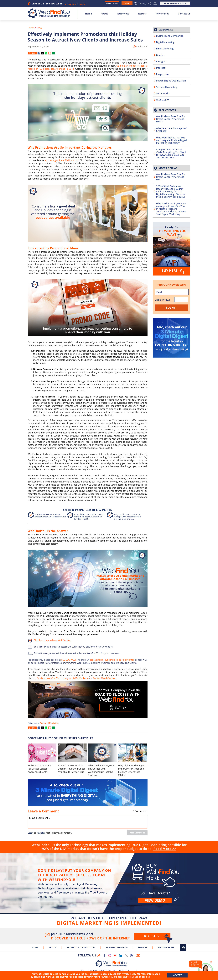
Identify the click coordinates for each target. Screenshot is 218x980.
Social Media (163, 93)
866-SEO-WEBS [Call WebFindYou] (54, 4)
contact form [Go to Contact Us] (97, 660)
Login (30, 833)
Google (160, 55)
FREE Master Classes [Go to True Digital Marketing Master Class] (175, 3)
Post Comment (137, 833)
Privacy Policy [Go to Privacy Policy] (129, 974)
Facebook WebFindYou (48, 678)
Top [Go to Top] (183, 947)
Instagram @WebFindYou (75, 678)
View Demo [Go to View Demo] (112, 3)
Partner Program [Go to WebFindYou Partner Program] (117, 947)
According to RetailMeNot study (62, 160)
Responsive (162, 74)
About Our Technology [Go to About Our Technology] (81, 947)
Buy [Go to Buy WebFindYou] (109, 890)
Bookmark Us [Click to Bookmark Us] (166, 947)
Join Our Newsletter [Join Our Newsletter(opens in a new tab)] (109, 936)
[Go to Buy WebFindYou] (127, 3)
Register (41, 833)
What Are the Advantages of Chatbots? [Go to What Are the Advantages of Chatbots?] (171, 130)
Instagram (162, 61)
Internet (161, 68)
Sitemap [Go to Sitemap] (143, 947)
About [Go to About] (104, 14)
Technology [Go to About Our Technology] (123, 14)
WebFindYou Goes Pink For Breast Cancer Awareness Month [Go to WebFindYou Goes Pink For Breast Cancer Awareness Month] (50, 515)
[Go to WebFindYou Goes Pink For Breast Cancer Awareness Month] (42, 753)
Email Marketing (165, 49)
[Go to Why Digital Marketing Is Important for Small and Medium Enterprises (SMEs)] (133, 753)
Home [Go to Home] (88, 14)
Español (82, 4)
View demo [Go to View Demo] (155, 900)
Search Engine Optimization (171, 81)
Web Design (163, 100)
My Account (155, 4)
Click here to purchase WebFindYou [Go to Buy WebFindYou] (52, 640)
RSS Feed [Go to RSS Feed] (132, 955)
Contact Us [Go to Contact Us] (184, 14)
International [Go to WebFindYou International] (70, 4)
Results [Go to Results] (142, 14)
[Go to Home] (50, 13)
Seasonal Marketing (50, 723)
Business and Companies (170, 36)
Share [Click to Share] (150, 4)
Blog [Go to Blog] (39, 28)
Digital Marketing (165, 42)
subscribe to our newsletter (119, 660)
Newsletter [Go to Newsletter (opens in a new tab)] (138, 955)
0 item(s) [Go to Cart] (142, 3)
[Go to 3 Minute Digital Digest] (88, 793)
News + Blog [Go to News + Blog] (162, 14)
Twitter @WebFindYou (105, 678)
